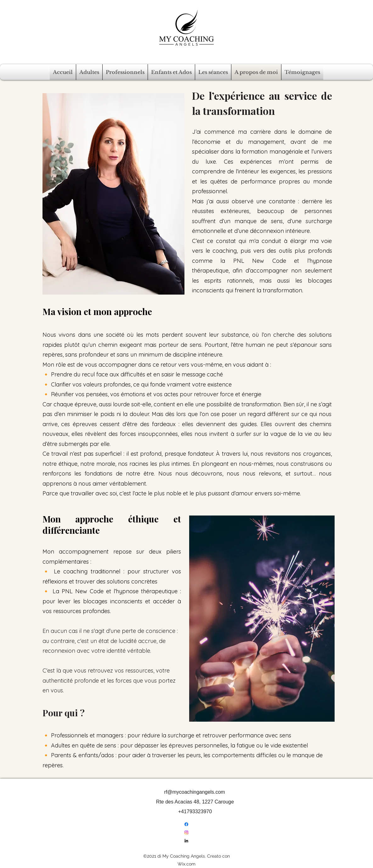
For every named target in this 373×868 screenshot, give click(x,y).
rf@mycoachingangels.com (194, 792)
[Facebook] (186, 824)
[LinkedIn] (186, 841)
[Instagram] (186, 832)
